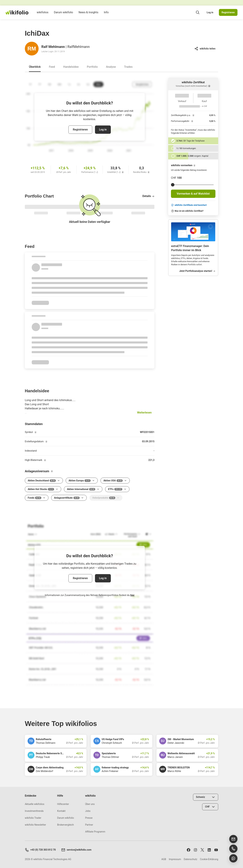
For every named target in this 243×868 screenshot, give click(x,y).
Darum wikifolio (66, 818)
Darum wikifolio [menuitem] (64, 15)
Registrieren (228, 12)
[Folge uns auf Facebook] (189, 850)
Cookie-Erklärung (209, 859)
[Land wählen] (206, 797)
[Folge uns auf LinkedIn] (209, 850)
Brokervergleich (65, 825)
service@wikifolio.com (76, 850)
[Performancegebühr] (192, 121)
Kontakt (61, 811)
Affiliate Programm (95, 832)
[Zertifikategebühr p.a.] (193, 115)
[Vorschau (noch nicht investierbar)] (209, 86)
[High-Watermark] (45, 460)
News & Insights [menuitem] (88, 15)
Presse (89, 818)
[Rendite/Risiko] (149, 172)
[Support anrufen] (233, 849)
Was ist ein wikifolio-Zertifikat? (187, 211)
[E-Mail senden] (233, 839)
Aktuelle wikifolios (35, 804)
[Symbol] (36, 432)
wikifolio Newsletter (35, 825)
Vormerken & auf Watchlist (193, 194)
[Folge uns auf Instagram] (195, 850)
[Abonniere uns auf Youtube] (216, 850)
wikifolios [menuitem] (43, 15)
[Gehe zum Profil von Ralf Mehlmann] (32, 49)
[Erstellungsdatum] (46, 442)
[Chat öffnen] (233, 858)
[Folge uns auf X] (202, 850)
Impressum (175, 859)
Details (148, 196)
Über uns (90, 804)
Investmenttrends (34, 811)
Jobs (88, 811)
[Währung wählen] (210, 807)
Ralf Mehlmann (53, 47)
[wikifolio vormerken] (194, 165)
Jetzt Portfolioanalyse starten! (197, 271)
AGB (164, 859)
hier (132, 595)
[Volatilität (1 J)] (123, 172)
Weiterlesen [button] (144, 413)
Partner (89, 825)
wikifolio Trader (33, 818)
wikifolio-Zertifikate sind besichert (189, 205)
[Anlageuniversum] (52, 471)
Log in (210, 12)
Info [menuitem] (106, 15)
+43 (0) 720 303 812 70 (40, 850)
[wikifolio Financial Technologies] (17, 12)
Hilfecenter (63, 804)
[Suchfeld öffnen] (198, 12)
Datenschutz (190, 859)
